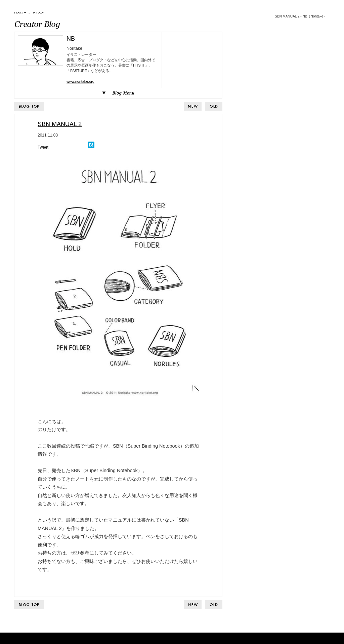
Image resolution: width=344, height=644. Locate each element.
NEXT (214, 106)
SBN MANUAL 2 (60, 124)
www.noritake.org (80, 81)
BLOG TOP (29, 106)
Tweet (43, 147)
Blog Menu (118, 93)
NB (71, 39)
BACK (193, 106)
